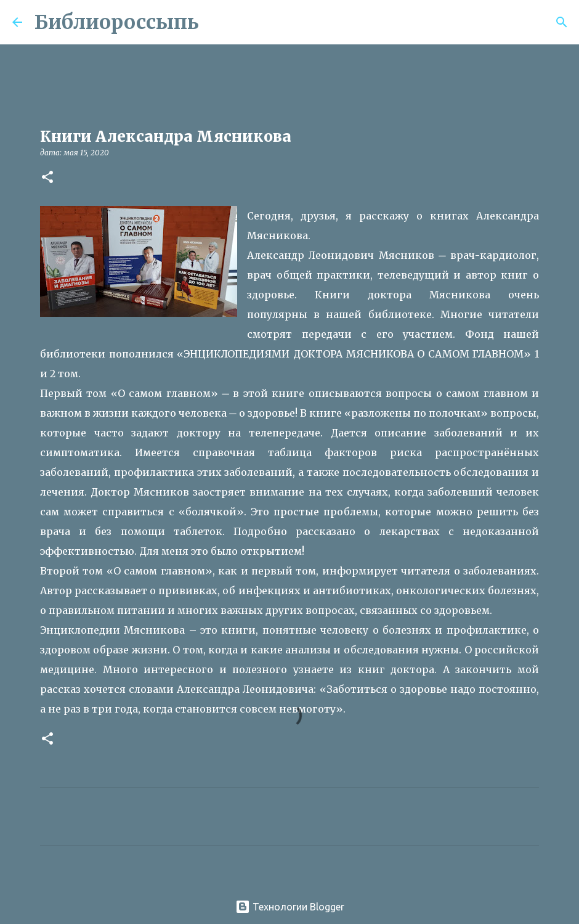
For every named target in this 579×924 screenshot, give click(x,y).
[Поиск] (216, 22)
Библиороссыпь (117, 22)
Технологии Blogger (290, 907)
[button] (47, 178)
